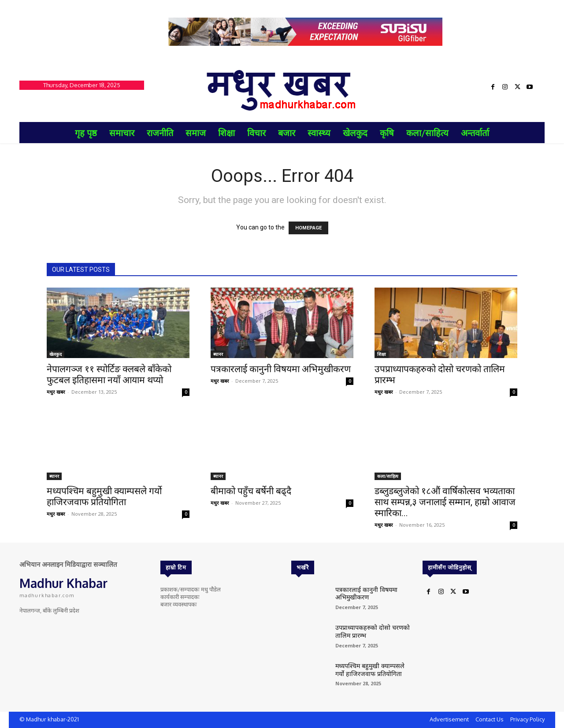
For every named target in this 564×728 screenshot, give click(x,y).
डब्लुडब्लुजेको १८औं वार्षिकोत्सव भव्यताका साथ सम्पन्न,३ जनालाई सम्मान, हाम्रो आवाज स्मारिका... (445, 502)
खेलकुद (56, 354)
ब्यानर (218, 354)
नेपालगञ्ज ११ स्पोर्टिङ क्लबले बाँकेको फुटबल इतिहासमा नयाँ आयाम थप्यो (109, 375)
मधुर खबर (56, 392)
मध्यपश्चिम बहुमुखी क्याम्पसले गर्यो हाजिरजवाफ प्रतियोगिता (104, 497)
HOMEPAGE (308, 228)
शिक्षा (382, 354)
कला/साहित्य (388, 476)
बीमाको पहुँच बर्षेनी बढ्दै (251, 491)
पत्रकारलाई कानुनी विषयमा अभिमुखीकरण (281, 369)
